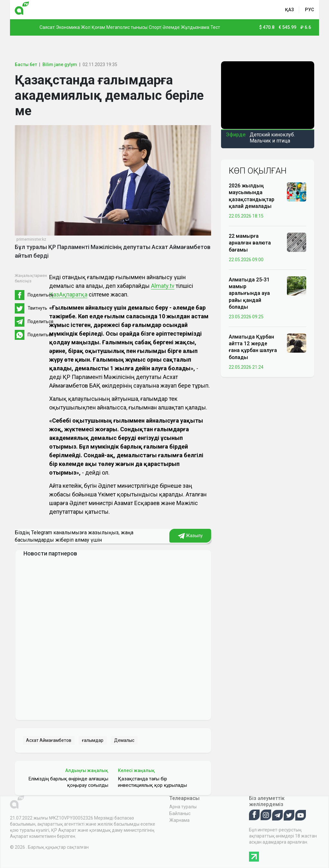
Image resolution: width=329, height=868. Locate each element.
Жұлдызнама (195, 27)
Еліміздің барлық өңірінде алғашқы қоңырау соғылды (68, 782)
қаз (289, 10)
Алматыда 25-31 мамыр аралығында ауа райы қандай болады (249, 293)
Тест (215, 27)
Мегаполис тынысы (127, 27)
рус (310, 10)
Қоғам (98, 27)
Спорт (155, 27)
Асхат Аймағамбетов (49, 740)
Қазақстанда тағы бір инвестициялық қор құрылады (152, 782)
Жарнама (179, 820)
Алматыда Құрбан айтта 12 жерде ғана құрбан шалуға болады (253, 347)
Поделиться (40, 295)
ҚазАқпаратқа (68, 294)
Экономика (68, 27)
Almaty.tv (163, 286)
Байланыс (180, 813)
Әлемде (171, 27)
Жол (86, 27)
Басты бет (26, 64)
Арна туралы (183, 807)
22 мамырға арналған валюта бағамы (250, 243)
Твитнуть (37, 308)
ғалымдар (93, 740)
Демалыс (124, 740)
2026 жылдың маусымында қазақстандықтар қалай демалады (252, 196)
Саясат (47, 27)
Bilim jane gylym (60, 64)
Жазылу (190, 536)
